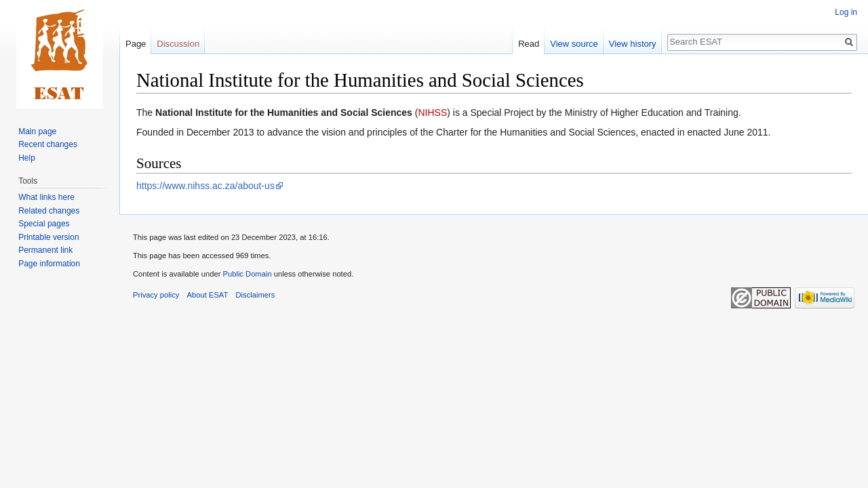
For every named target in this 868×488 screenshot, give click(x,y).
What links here (46, 197)
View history (633, 44)
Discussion (178, 44)
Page (136, 44)
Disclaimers (256, 295)
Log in (846, 12)
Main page (37, 131)
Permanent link (45, 250)
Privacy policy (156, 295)
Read (529, 44)
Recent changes (48, 144)
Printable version (48, 237)
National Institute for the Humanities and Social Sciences (284, 113)
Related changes (49, 211)
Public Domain (247, 274)
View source (574, 44)
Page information (49, 264)
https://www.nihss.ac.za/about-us (205, 186)
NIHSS (432, 113)
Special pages (44, 224)
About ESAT (208, 295)
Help (27, 158)
